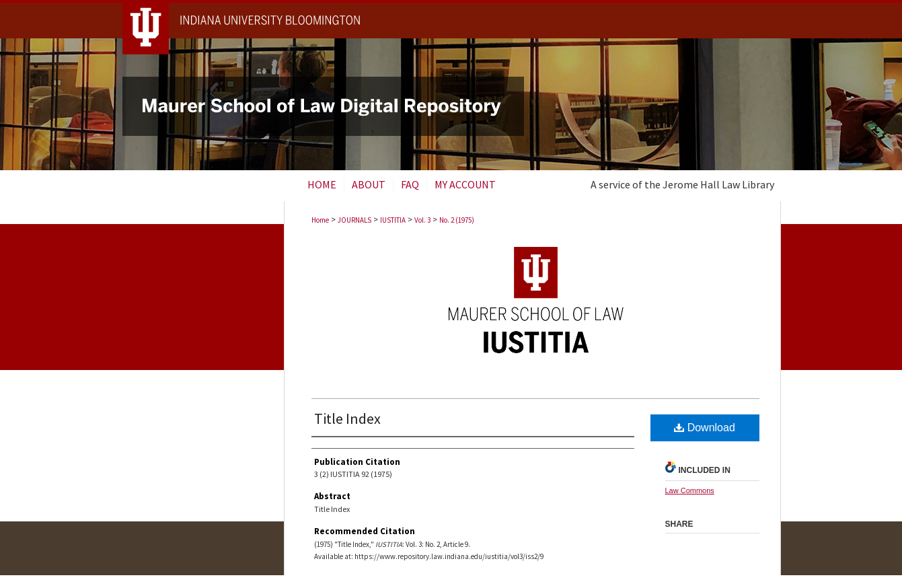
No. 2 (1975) (457, 220)
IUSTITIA (393, 220)
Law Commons (690, 490)
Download (705, 428)
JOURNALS (354, 220)
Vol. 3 (422, 220)
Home (320, 220)
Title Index (347, 418)
